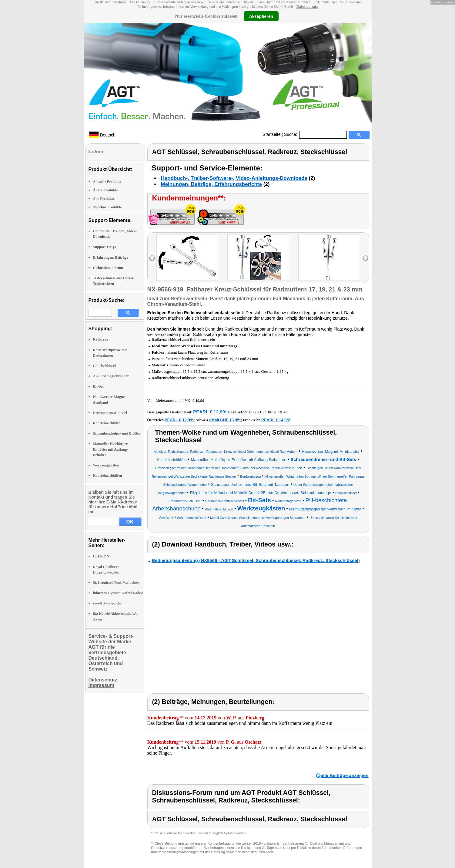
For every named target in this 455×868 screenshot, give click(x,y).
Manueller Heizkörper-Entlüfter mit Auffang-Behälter (111, 449)
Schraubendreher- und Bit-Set (117, 433)
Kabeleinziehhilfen (108, 476)
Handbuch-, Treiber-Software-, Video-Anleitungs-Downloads (234, 178)
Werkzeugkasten (106, 465)
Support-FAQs (104, 247)
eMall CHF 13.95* (225, 420)
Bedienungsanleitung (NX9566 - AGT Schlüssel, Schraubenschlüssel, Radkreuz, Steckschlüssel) (256, 560)
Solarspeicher (108, 603)
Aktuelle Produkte (107, 182)
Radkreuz (101, 339)
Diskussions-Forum (108, 268)
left (152, 258)
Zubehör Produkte (107, 207)
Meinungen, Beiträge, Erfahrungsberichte (211, 184)
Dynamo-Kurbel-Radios (118, 593)
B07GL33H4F (277, 412)
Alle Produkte (104, 199)
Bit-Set (98, 386)
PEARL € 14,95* (276, 420)
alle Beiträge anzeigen (345, 775)
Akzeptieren (261, 16)
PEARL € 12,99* (210, 412)
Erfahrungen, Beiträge (111, 257)
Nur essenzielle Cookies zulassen (206, 16)
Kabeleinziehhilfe (107, 423)
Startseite (271, 134)
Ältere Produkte (106, 190)
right (365, 258)
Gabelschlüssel (104, 366)
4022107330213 (251, 412)
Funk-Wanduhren (116, 583)
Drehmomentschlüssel (110, 413)
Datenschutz (307, 7)
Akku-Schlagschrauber (111, 376)
